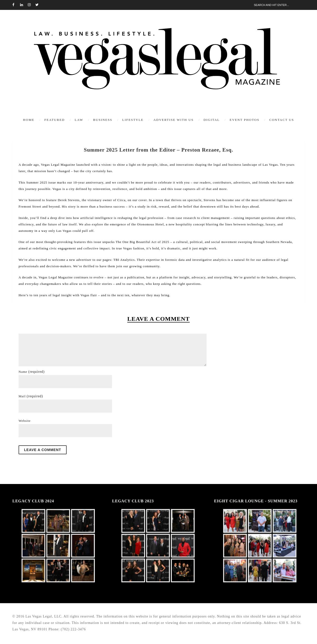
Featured (54, 120)
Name (32, 372)
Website (25, 421)
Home (29, 120)
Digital (212, 120)
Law (79, 120)
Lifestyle (133, 120)
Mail (31, 396)
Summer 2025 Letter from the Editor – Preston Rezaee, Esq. (158, 150)
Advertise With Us (173, 120)
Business (103, 120)
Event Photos (244, 120)
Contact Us (282, 120)
